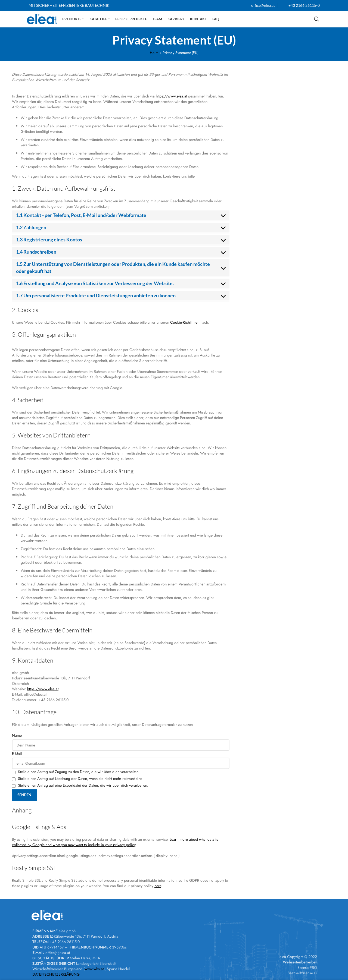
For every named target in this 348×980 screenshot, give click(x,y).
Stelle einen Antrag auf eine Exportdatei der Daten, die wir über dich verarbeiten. (80, 785)
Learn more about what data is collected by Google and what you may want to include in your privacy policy (115, 842)
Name (17, 735)
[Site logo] (42, 18)
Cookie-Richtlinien (185, 322)
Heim (154, 53)
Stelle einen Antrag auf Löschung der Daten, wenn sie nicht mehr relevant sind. (78, 779)
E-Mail (17, 754)
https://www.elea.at (171, 96)
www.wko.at (94, 969)
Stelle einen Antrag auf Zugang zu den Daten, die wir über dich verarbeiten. (76, 772)
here (158, 886)
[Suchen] (317, 19)
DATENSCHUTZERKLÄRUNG (56, 974)
